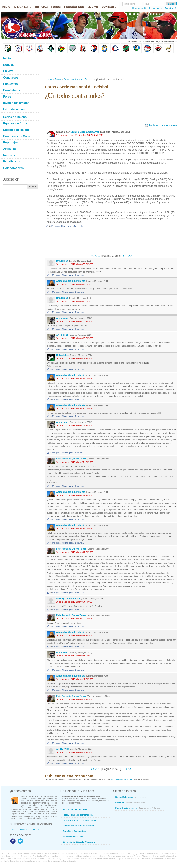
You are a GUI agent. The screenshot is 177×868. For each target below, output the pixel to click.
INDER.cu (130, 802)
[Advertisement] (61, 65)
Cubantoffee (63, 355)
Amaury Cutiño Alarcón (68, 599)
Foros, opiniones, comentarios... (78, 815)
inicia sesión (116, 779)
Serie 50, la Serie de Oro (74, 831)
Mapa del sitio (23, 830)
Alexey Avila (63, 749)
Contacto (35, 830)
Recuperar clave (156, 8)
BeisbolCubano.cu (131, 797)
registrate (128, 779)
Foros (58, 79)
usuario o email (129, 4)
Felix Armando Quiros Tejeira (71, 459)
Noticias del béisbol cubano (76, 809)
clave (147, 4)
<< (93, 256)
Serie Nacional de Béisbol (78, 79)
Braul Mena (62, 261)
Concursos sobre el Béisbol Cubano (80, 820)
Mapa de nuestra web (73, 837)
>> (130, 256)
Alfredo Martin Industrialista (71, 281)
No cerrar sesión (140, 8)
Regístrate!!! (171, 8)
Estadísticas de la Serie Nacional (78, 826)
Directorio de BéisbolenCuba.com (79, 842)
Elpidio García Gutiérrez (85, 132)
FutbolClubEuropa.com (138, 808)
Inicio (49, 79)
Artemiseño (62, 318)
